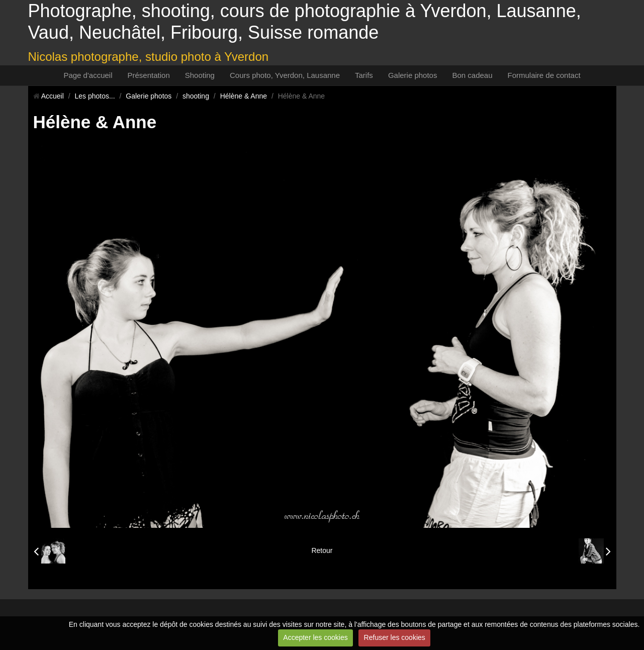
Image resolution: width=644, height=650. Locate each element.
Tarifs (364, 75)
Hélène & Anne (244, 96)
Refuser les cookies (395, 637)
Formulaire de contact (544, 75)
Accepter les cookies (315, 637)
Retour (322, 550)
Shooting (200, 75)
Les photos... (95, 96)
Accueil (53, 96)
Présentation (149, 75)
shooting (196, 96)
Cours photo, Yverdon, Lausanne (285, 75)
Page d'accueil (88, 75)
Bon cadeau (472, 75)
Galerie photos (413, 75)
